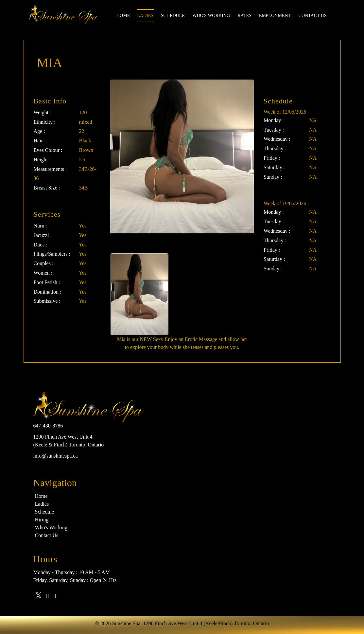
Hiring (42, 520)
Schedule (173, 16)
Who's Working (211, 16)
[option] (139, 294)
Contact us (313, 16)
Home (123, 16)
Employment (275, 16)
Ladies (145, 16)
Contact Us (47, 535)
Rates (244, 16)
